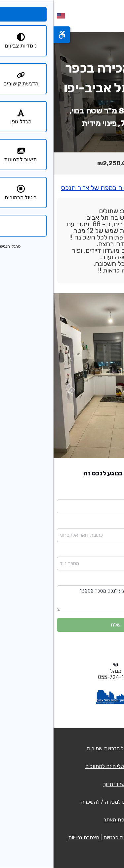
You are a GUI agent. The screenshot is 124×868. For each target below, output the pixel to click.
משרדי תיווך (62, 784)
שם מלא (113, 495)
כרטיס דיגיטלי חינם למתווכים (62, 766)
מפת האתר (62, 820)
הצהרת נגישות (30, 837)
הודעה (115, 581)
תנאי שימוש (98, 837)
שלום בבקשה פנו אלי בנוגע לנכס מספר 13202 (62, 598)
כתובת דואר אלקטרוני (99, 524)
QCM (86, 748)
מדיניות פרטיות (66, 837)
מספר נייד (111, 552)
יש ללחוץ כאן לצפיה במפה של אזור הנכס (62, 188)
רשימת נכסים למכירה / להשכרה (62, 802)
